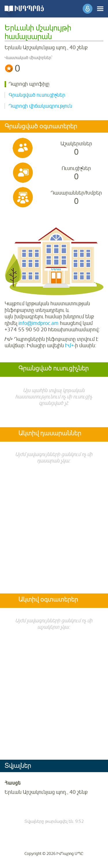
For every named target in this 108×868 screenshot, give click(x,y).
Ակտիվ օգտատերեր (48, 600)
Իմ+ (69, 346)
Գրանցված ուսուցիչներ (37, 95)
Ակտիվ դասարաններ (50, 434)
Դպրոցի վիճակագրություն (40, 106)
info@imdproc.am (38, 323)
